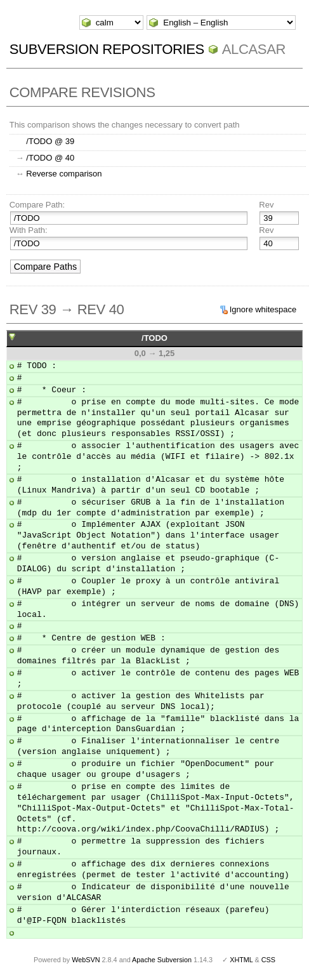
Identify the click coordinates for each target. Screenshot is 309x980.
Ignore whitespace (263, 309)
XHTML (241, 960)
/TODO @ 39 (50, 141)
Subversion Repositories (107, 49)
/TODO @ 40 (50, 158)
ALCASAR (254, 49)
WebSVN (86, 960)
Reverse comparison (64, 174)
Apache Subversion (162, 960)
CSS (268, 960)
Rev (266, 205)
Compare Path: (37, 205)
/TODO (154, 338)
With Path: (29, 230)
